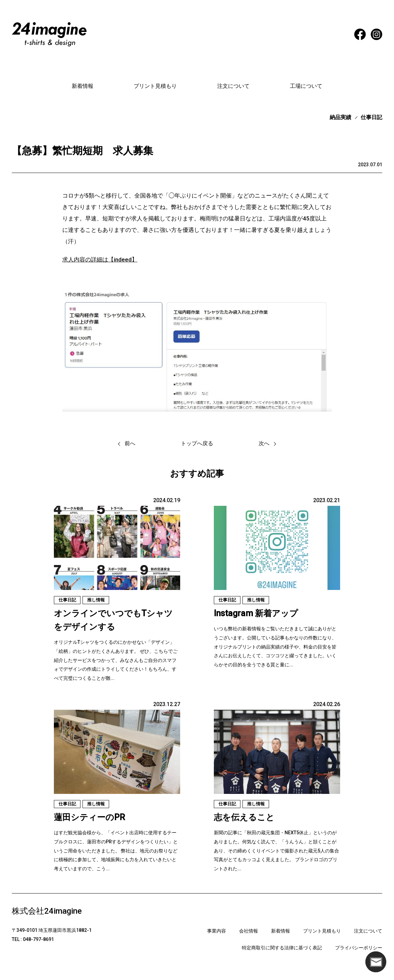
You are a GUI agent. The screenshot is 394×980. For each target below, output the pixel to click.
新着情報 (83, 86)
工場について (306, 86)
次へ (264, 443)
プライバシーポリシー (359, 948)
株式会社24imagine (47, 911)
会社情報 (249, 931)
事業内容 (217, 931)
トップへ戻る (197, 443)
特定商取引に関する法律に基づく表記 (282, 948)
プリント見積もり (155, 86)
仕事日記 (371, 117)
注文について (233, 86)
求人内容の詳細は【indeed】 (100, 259)
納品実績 (340, 117)
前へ (130, 443)
